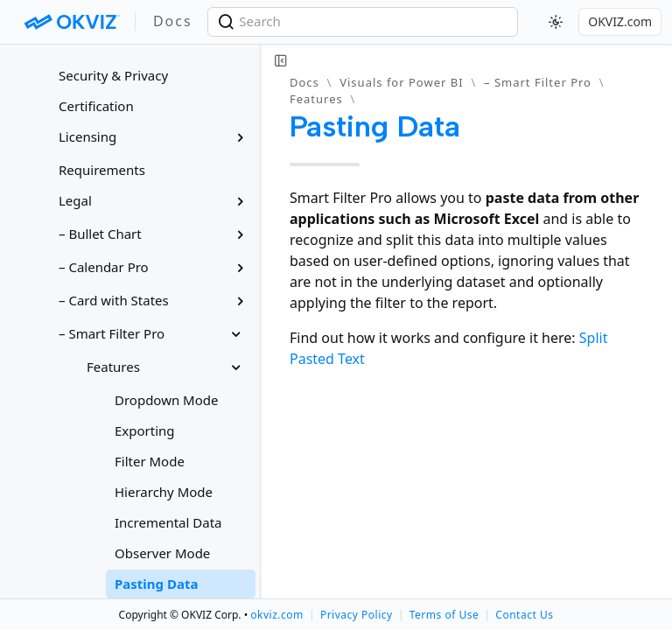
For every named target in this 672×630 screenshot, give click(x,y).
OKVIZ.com (620, 21)
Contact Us (524, 615)
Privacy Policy (357, 615)
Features (316, 99)
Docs (304, 82)
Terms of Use (444, 615)
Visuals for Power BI (401, 82)
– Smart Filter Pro (538, 82)
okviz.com (276, 615)
